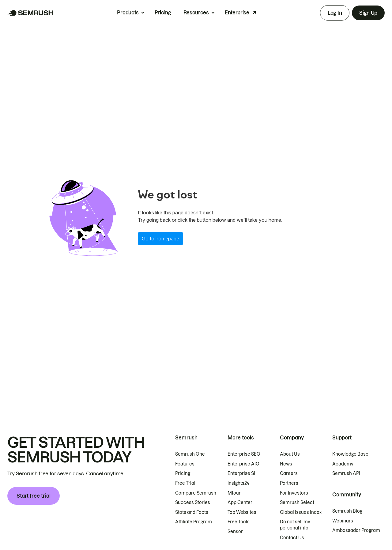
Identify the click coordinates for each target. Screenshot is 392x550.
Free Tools (239, 522)
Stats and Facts (192, 512)
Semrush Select (297, 503)
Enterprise (237, 13)
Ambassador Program (356, 530)
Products (128, 13)
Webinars (343, 521)
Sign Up (368, 13)
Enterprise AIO (243, 464)
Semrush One (190, 454)
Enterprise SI (241, 473)
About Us (290, 454)
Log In (335, 13)
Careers (289, 473)
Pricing (163, 13)
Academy (343, 464)
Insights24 (238, 483)
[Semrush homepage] (30, 13)
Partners (289, 483)
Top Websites (242, 512)
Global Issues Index (301, 512)
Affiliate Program (194, 522)
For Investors (294, 493)
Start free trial (34, 496)
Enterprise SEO (244, 454)
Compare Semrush (196, 493)
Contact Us (292, 538)
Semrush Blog (347, 511)
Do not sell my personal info (295, 525)
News (286, 464)
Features (185, 464)
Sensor (235, 532)
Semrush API (346, 473)
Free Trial (185, 483)
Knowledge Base (350, 454)
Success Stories (193, 503)
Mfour (234, 493)
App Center (240, 503)
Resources (196, 13)
